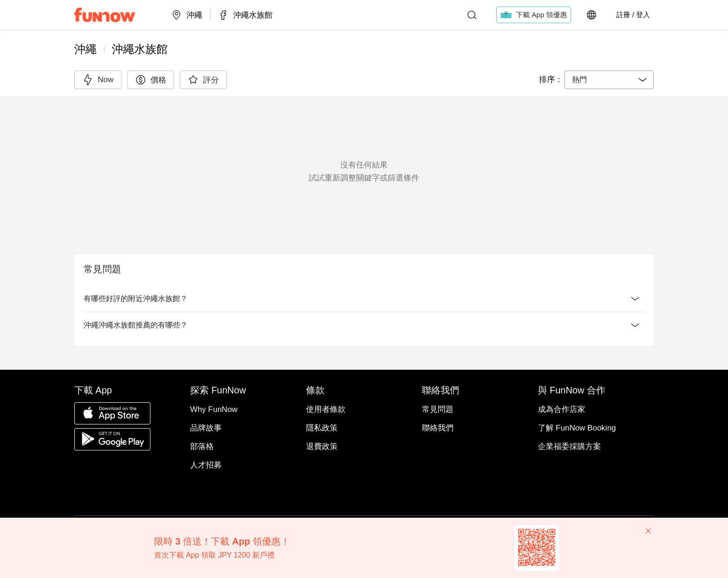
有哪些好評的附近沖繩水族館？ (364, 299)
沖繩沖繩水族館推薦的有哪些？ (364, 325)
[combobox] (609, 80)
